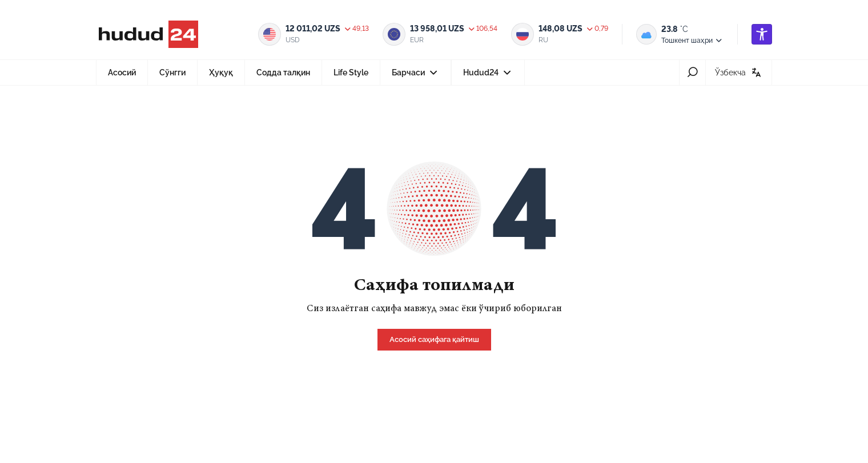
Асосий (122, 73)
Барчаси (416, 76)
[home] (434, 339)
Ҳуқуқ (221, 73)
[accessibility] (762, 34)
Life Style (351, 73)
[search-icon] (692, 73)
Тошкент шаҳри (692, 41)
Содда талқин (283, 73)
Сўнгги (172, 73)
